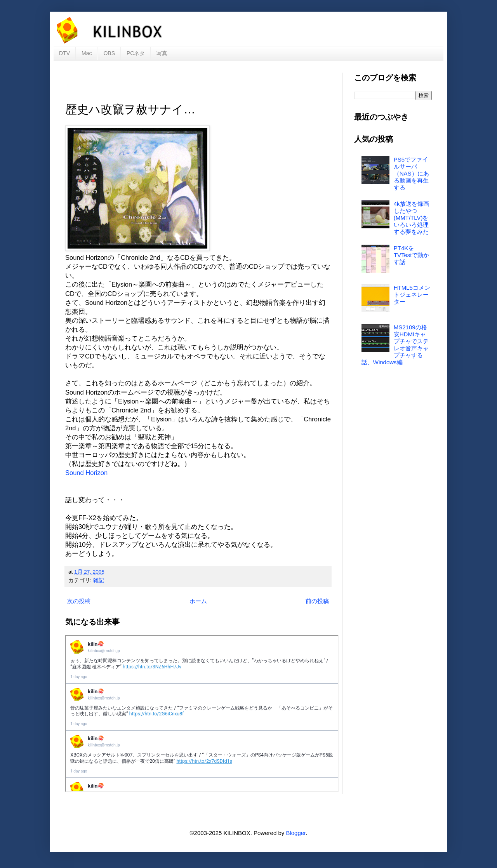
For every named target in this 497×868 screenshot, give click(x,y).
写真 (162, 53)
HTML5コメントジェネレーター (412, 295)
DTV (64, 53)
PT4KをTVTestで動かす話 (412, 255)
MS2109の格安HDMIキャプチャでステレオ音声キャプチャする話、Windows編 (395, 345)
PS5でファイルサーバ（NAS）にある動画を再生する (411, 173)
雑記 (99, 580)
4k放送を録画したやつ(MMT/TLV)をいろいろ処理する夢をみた (411, 218)
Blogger (296, 833)
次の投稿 (79, 601)
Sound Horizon (86, 473)
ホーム (198, 601)
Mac (87, 53)
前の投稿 (317, 601)
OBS (109, 53)
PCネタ (136, 53)
